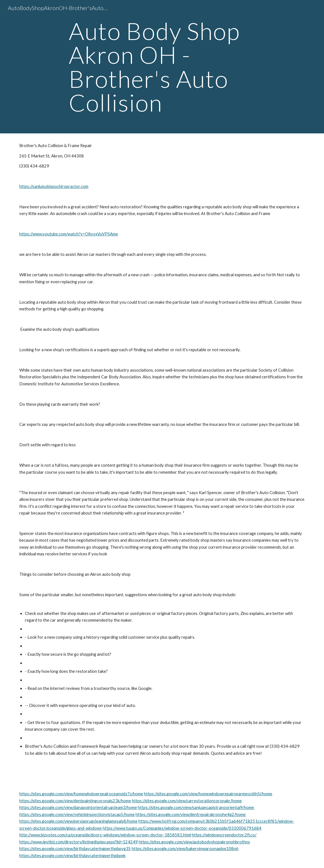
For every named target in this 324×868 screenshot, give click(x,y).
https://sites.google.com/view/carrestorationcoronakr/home (187, 801)
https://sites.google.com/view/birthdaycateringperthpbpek (72, 856)
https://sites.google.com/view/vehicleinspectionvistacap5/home (77, 814)
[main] (162, 67)
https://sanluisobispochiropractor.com (54, 186)
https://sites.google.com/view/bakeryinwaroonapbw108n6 (185, 849)
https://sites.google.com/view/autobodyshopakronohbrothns (194, 842)
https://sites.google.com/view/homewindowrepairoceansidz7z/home (81, 794)
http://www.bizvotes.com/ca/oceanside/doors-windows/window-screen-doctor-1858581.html (105, 835)
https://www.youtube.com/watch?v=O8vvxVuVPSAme (69, 234)
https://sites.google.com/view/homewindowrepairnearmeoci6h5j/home (208, 794)
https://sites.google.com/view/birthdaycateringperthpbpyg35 (75, 849)
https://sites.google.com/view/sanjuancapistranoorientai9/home (196, 807)
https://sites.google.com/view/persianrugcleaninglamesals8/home (78, 821)
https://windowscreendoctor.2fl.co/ (224, 835)
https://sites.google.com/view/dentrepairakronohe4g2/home (191, 814)
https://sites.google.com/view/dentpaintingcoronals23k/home (75, 801)
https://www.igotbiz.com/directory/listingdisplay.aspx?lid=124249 (79, 842)
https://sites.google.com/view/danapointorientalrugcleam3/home (78, 807)
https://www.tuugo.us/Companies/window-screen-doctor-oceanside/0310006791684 (182, 828)
